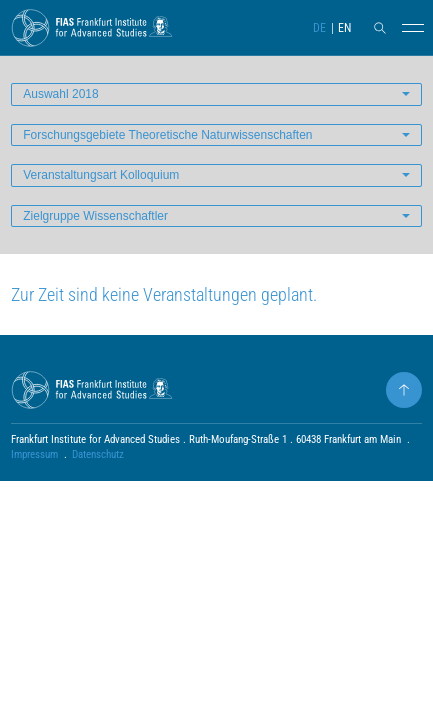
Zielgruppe (95, 216)
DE (319, 28)
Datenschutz (98, 454)
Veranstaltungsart (101, 175)
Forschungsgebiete (167, 135)
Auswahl (60, 94)
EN (344, 28)
